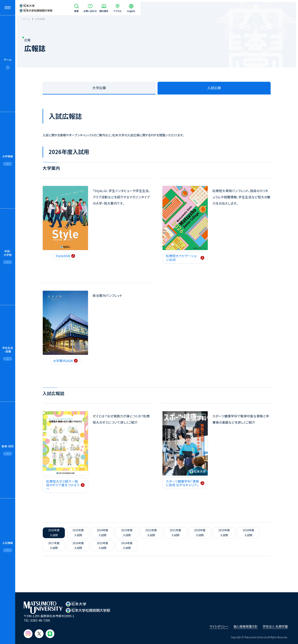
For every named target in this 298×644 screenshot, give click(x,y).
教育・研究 (8, 446)
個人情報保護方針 (246, 626)
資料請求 (104, 11)
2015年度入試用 (102, 546)
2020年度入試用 (200, 533)
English (131, 11)
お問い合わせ (90, 11)
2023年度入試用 (127, 533)
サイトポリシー (219, 626)
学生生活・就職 (8, 349)
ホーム (8, 60)
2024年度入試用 (102, 533)
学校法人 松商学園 (275, 626)
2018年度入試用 (248, 533)
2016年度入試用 (78, 546)
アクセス (117, 11)
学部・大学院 (8, 253)
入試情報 (8, 543)
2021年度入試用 (175, 533)
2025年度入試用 (78, 533)
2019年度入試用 (224, 533)
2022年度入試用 (151, 533)
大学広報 (99, 88)
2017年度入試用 (54, 546)
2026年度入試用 (54, 533)
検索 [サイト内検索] (76, 11)
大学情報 (8, 156)
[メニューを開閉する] (8, 8)
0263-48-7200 (40, 620)
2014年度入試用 (127, 546)
